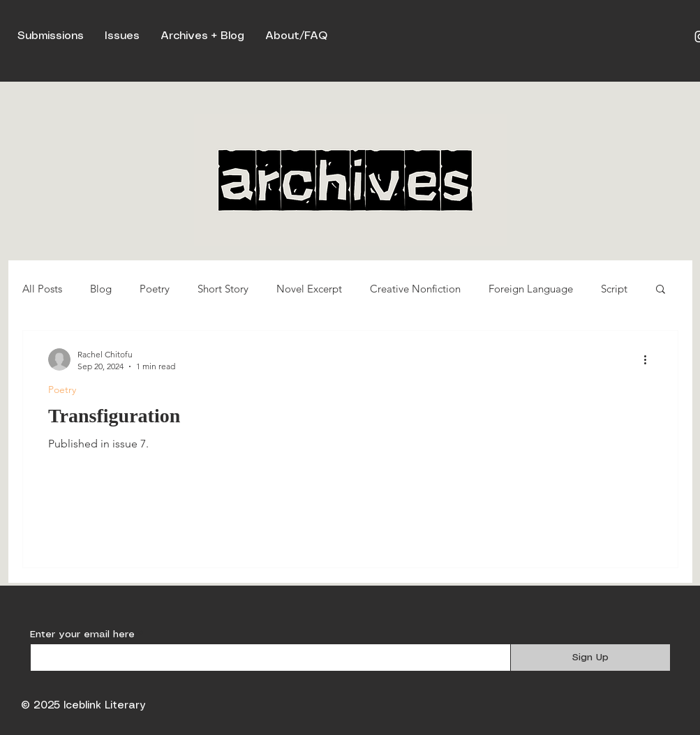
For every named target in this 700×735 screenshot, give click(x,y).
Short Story (223, 289)
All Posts (42, 289)
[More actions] (650, 359)
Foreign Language (531, 289)
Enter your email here (82, 634)
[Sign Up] (590, 658)
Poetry (155, 289)
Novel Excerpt (309, 289)
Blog (101, 289)
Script (614, 289)
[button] (661, 290)
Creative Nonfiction (415, 289)
